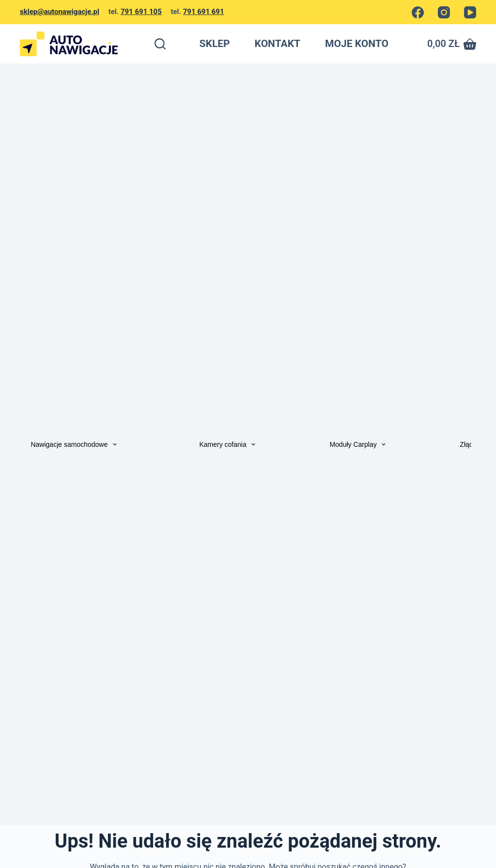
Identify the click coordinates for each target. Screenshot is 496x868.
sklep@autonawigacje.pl (60, 12)
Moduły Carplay (359, 444)
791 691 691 (204, 12)
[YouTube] (470, 12)
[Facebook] (418, 12)
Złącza (470, 444)
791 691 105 (141, 12)
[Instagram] (444, 12)
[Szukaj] (160, 44)
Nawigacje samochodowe (76, 444)
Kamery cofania (229, 444)
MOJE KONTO (357, 44)
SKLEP (215, 44)
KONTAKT (278, 44)
